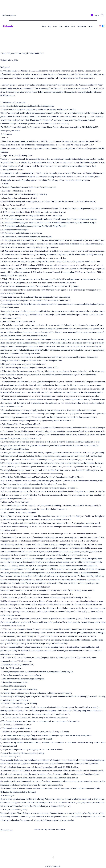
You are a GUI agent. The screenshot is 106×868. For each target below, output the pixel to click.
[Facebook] (103, 26)
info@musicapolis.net (9, 15)
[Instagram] (100, 26)
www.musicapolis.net (9, 71)
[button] (102, 15)
